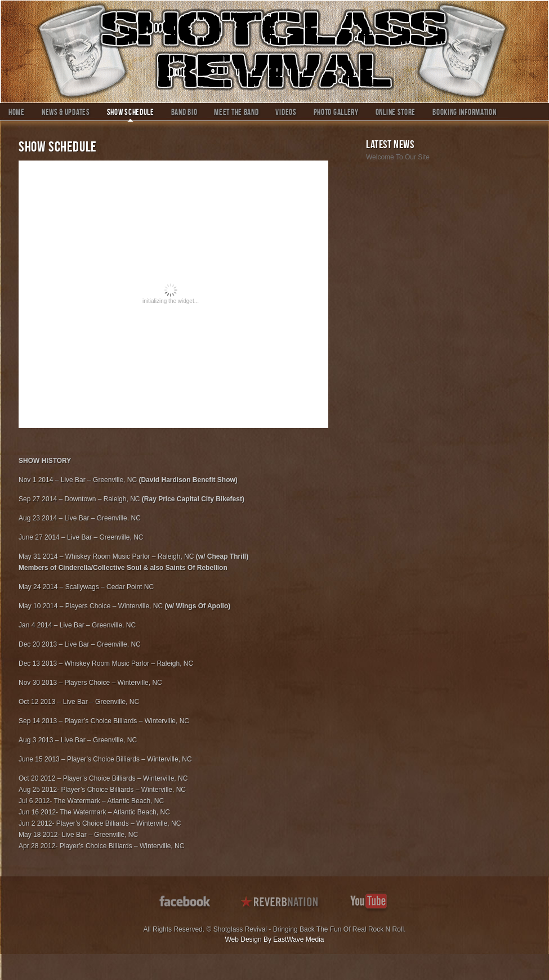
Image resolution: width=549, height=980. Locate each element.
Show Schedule (131, 113)
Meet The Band (236, 113)
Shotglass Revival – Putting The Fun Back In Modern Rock (274, 51)
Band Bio (184, 113)
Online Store (396, 113)
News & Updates (66, 113)
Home (17, 113)
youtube (370, 900)
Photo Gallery (336, 113)
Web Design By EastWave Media (274, 939)
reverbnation (281, 900)
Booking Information (464, 113)
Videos (286, 113)
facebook (186, 900)
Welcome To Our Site (398, 157)
